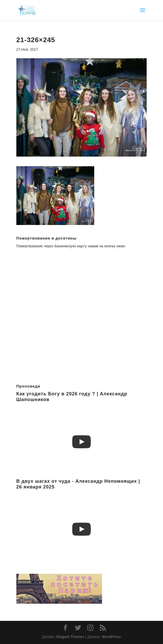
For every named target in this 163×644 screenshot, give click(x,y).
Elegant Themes (70, 637)
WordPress (111, 637)
